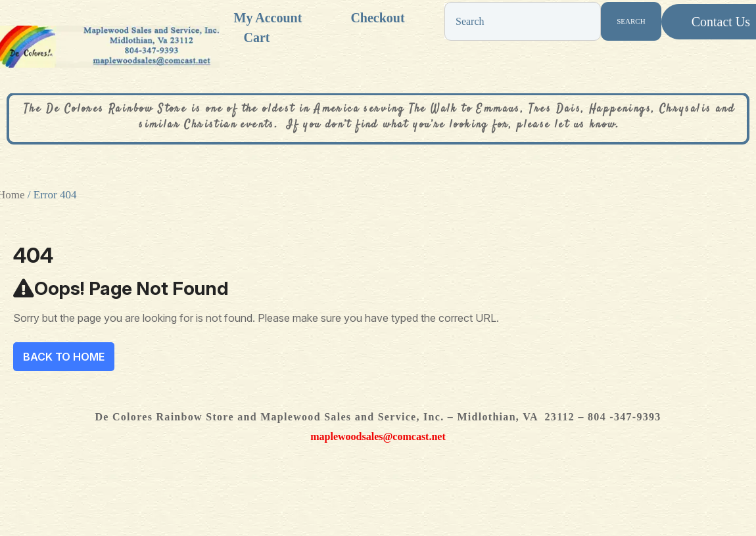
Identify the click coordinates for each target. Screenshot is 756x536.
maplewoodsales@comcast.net (378, 436)
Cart (257, 37)
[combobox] (523, 21)
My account (268, 18)
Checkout (377, 18)
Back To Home (64, 357)
